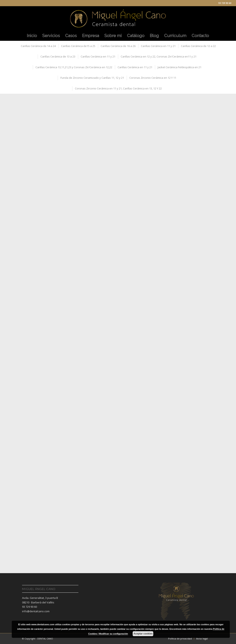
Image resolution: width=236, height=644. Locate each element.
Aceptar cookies (143, 634)
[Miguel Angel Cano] (118, 18)
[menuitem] (32, 36)
